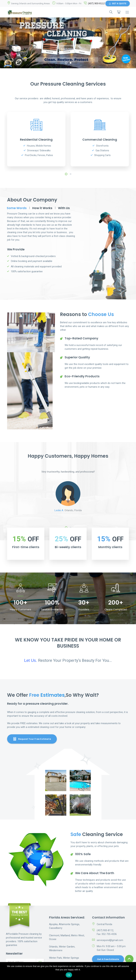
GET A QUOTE (118, 3)
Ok (69, 975)
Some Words (17, 208)
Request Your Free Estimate (32, 739)
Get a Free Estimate (108, 959)
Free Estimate (68, 49)
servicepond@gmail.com (110, 940)
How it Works (42, 208)
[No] (132, 971)
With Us (64, 208)
